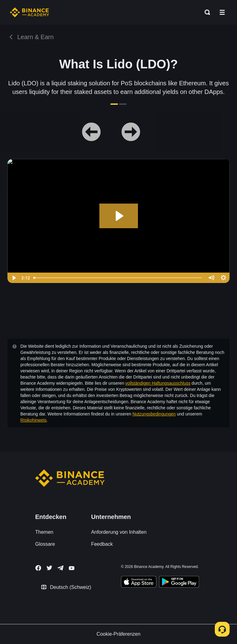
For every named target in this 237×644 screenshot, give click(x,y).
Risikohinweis (33, 420)
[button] (222, 12)
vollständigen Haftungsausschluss (158, 383)
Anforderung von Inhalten (119, 532)
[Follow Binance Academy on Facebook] (38, 568)
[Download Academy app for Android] (179, 583)
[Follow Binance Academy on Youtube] (72, 568)
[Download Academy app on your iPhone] (139, 583)
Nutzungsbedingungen (154, 414)
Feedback (102, 544)
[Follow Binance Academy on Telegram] (60, 568)
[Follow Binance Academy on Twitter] (49, 568)
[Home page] (29, 12)
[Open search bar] (206, 12)
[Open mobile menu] (222, 12)
